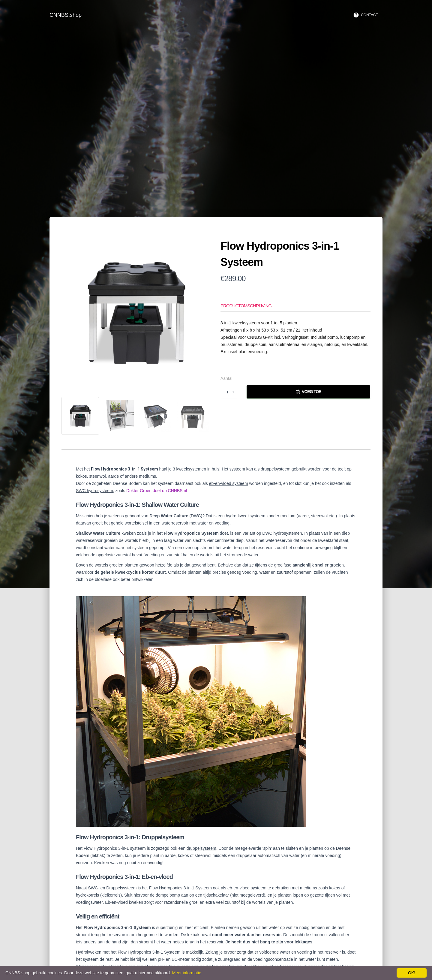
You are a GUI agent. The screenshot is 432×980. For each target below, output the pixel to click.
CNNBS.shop (66, 15)
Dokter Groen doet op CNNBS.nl (157, 491)
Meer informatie (187, 973)
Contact (366, 15)
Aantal (226, 379)
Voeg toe (308, 392)
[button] (229, 392)
